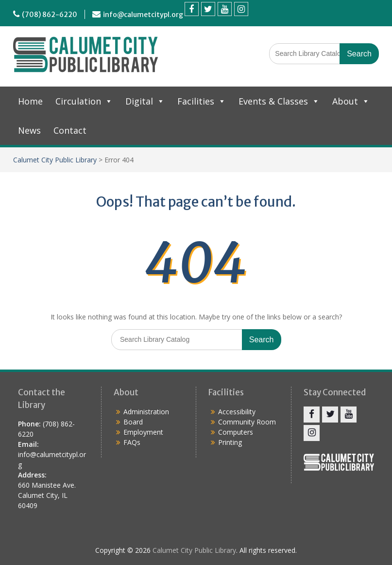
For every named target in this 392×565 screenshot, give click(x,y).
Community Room (247, 422)
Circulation (84, 101)
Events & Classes (279, 101)
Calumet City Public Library (55, 160)
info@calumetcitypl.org (143, 15)
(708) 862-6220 (50, 15)
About (351, 101)
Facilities (202, 101)
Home (30, 101)
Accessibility (237, 412)
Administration (146, 412)
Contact (70, 130)
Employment (143, 432)
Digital (145, 101)
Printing (230, 442)
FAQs (132, 442)
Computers (236, 432)
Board (133, 422)
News (29, 130)
